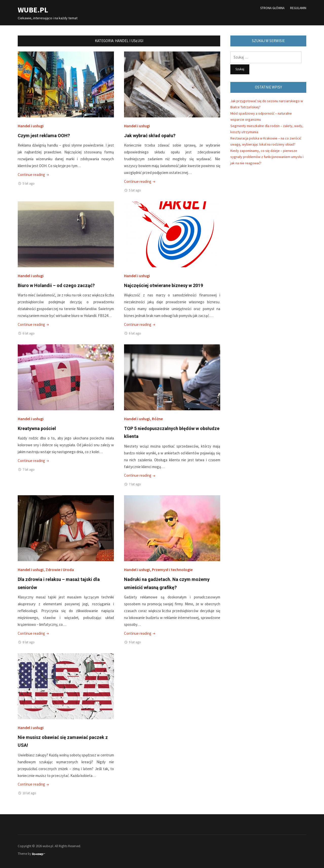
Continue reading (34, 175)
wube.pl (33, 10)
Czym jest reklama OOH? (44, 136)
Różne (157, 419)
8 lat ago (29, 642)
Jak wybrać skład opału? (150, 136)
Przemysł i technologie (172, 570)
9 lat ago (135, 642)
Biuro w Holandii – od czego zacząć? (56, 285)
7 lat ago (29, 470)
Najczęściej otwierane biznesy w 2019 (164, 285)
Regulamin (298, 8)
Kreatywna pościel (37, 428)
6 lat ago (29, 333)
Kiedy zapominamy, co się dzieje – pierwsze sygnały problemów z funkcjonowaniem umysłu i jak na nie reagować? (267, 157)
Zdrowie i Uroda (60, 570)
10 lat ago (29, 793)
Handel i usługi (31, 126)
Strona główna (272, 8)
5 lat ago (29, 183)
